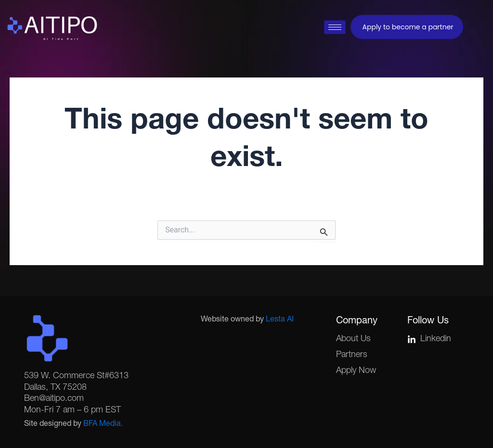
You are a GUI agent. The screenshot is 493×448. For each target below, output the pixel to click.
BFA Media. (103, 424)
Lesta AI (280, 320)
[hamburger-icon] (335, 27)
